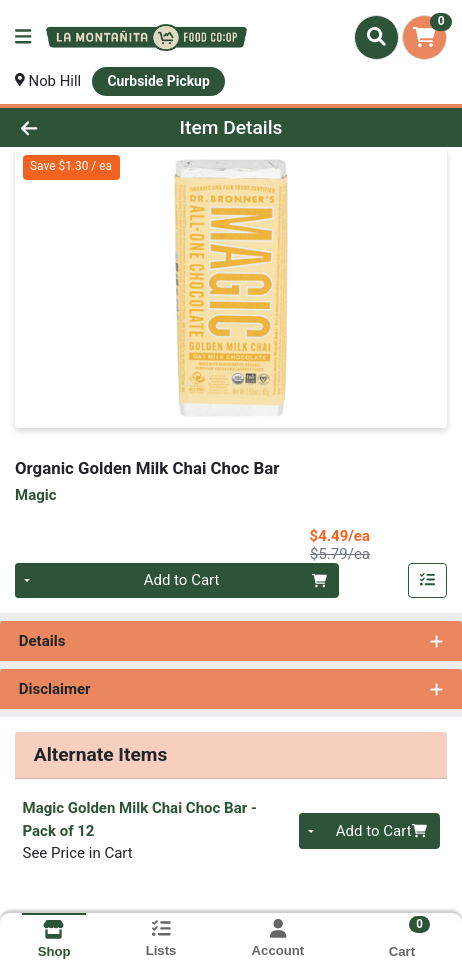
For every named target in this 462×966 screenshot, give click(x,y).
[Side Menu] (23, 37)
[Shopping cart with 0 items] (424, 37)
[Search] (376, 37)
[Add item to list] (428, 581)
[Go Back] (69, 127)
